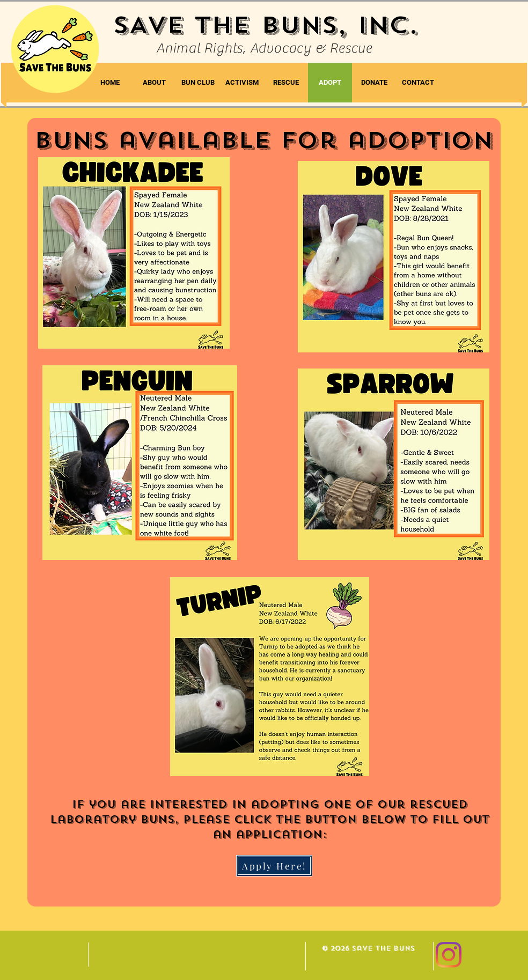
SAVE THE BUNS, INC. (265, 25)
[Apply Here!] (274, 866)
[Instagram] (449, 955)
